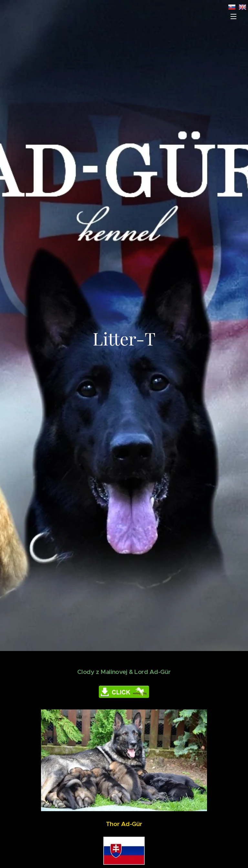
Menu (233, 16)
